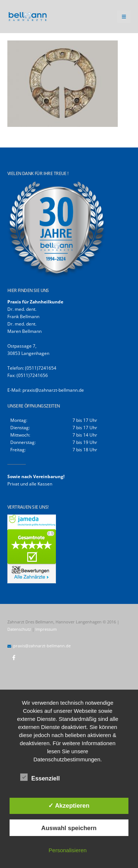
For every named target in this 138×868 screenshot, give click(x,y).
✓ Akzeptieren (69, 805)
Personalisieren (68, 850)
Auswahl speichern (69, 828)
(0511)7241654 (41, 368)
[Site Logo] (28, 17)
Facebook (14, 658)
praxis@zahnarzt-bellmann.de (53, 390)
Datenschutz (19, 629)
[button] (124, 17)
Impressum (46, 629)
